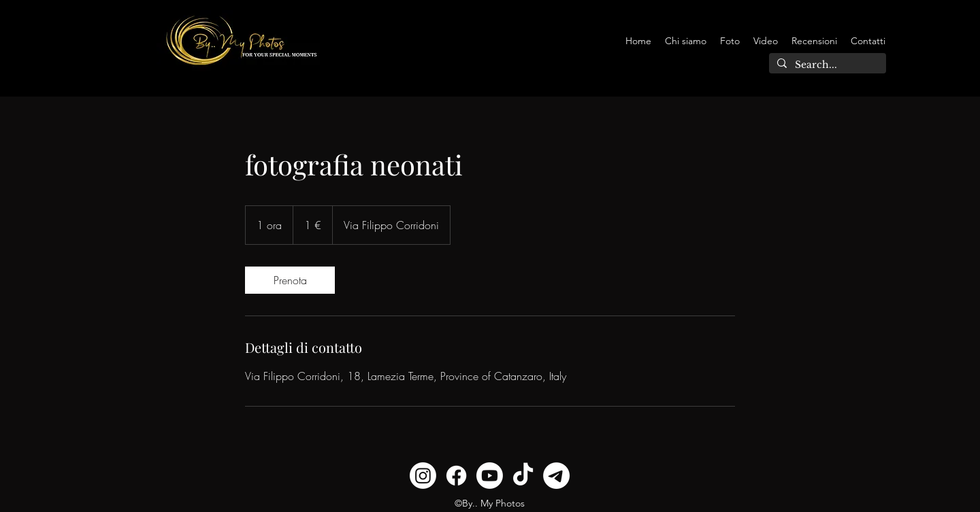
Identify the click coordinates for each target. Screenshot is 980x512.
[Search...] (826, 65)
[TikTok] (523, 476)
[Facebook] (456, 476)
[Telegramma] (556, 476)
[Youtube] (490, 476)
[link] (290, 280)
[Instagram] (423, 476)
